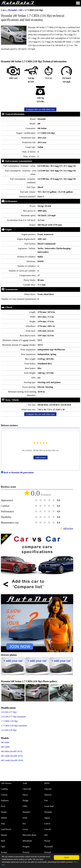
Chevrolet (27, 789)
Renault (48, 852)
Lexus (25, 829)
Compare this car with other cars (40, 109)
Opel (3, 847)
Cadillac (5, 789)
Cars (3, 10)
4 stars (50, 500)
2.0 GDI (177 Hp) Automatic (13, 717)
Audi (25, 783)
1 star (37, 500)
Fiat (46, 800)
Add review (40, 458)
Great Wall (49, 806)
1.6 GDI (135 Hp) (9, 730)
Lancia (47, 824)
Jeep (3, 824)
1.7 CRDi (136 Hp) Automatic (14, 726)
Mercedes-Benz (29, 835)
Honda (4, 812)
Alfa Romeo (6, 783)
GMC (25, 806)
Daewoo (48, 795)
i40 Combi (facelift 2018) (12, 760)
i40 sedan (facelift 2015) (12, 751)
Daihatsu (5, 800)
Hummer (26, 812)
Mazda (4, 835)
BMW (47, 783)
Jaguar (47, 818)
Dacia (25, 795)
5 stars (54, 500)
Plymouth (49, 847)
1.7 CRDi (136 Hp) (9, 721)
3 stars (45, 500)
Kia (24, 824)
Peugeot (26, 847)
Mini (3, 841)
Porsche (26, 852)
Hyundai (13, 10)
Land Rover (6, 829)
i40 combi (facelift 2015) (12, 756)
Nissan (47, 841)
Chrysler (48, 789)
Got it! (67, 857)
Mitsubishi (27, 841)
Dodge (25, 800)
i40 (21, 10)
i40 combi (5, 747)
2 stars (41, 500)
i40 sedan (5, 742)
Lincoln (48, 829)
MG (46, 835)
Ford (3, 806)
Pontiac (4, 852)
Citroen (4, 795)
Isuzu (25, 818)
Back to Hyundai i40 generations (17, 473)
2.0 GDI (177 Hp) (9, 712)
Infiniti (4, 818)
